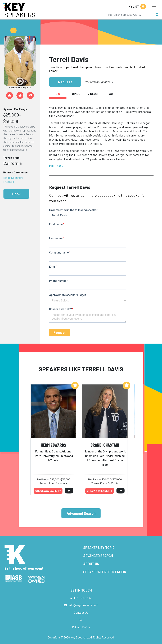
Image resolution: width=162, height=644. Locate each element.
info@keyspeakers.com (83, 605)
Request (65, 82)
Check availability (48, 491)
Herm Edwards (53, 445)
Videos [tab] (93, 94)
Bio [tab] (58, 94)
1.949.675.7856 (83, 598)
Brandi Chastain (105, 445)
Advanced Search (81, 513)
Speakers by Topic (99, 548)
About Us (91, 564)
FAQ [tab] (110, 94)
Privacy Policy (81, 627)
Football (9, 182)
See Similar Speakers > (99, 82)
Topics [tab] (75, 94)
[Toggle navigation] (154, 7)
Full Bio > (56, 166)
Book (16, 194)
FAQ (81, 620)
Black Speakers (13, 178)
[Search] (130, 14)
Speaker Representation (105, 572)
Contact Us (81, 612)
